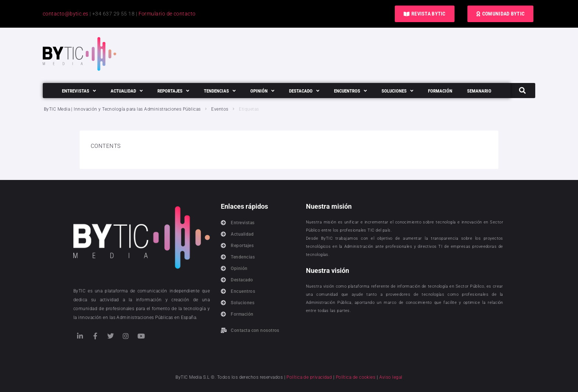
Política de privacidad (309, 377)
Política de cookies (356, 377)
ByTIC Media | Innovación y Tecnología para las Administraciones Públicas (122, 109)
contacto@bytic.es (66, 14)
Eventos (220, 109)
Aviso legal (391, 377)
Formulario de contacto (167, 14)
